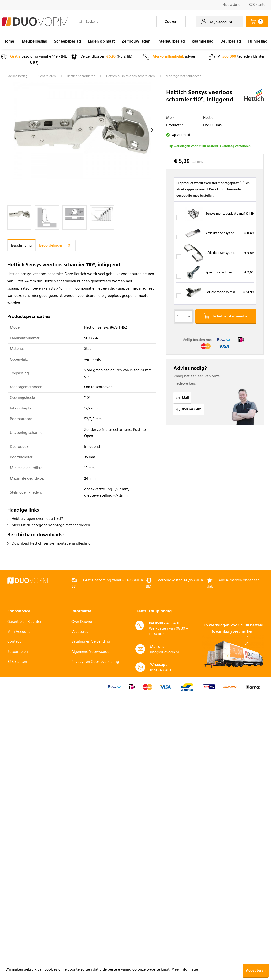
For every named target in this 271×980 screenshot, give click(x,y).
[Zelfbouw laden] (136, 41)
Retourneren (18, 652)
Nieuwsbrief (232, 5)
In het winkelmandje (226, 316)
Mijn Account (19, 632)
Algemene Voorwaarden (91, 652)
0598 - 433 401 (167, 623)
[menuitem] (232, 5)
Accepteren (256, 971)
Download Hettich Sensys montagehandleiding (49, 544)
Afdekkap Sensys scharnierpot (227, 253)
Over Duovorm (83, 622)
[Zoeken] (171, 22)
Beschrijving (21, 246)
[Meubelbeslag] (35, 41)
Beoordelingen (56, 246)
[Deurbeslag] (231, 41)
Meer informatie (185, 970)
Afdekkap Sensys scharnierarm (228, 233)
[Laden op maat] (101, 41)
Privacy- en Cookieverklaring (95, 662)
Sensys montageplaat (221, 214)
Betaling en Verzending (91, 642)
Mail (182, 398)
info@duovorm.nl (164, 652)
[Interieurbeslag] (171, 41)
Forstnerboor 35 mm (220, 292)
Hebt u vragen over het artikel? (35, 519)
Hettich (209, 118)
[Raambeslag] (203, 41)
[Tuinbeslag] (258, 41)
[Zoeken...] (115, 22)
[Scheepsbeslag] (68, 41)
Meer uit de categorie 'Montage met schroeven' (49, 525)
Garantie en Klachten (25, 622)
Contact (14, 642)
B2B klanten (258, 5)
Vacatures (80, 632)
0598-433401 (189, 409)
